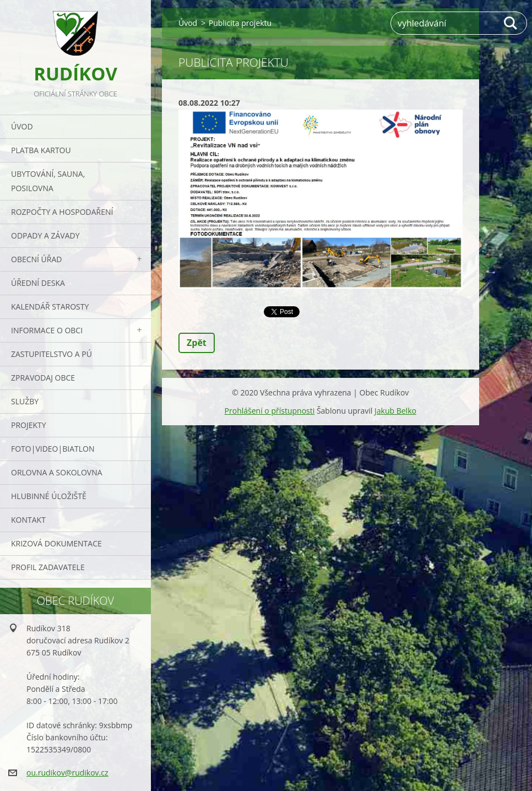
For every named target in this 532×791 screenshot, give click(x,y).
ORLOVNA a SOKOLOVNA (57, 472)
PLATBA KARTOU (41, 150)
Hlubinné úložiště (49, 496)
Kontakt (28, 520)
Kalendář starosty (50, 307)
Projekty (29, 425)
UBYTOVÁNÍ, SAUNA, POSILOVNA (48, 181)
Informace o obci (47, 330)
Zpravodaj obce (43, 378)
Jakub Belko (395, 411)
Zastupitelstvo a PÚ (51, 354)
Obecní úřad (36, 259)
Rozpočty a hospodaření (62, 212)
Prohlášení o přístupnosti (270, 411)
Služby (25, 401)
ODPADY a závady (45, 235)
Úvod (22, 126)
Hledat (511, 23)
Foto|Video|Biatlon (53, 449)
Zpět (197, 343)
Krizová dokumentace (56, 543)
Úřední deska (38, 283)
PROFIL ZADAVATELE (48, 567)
